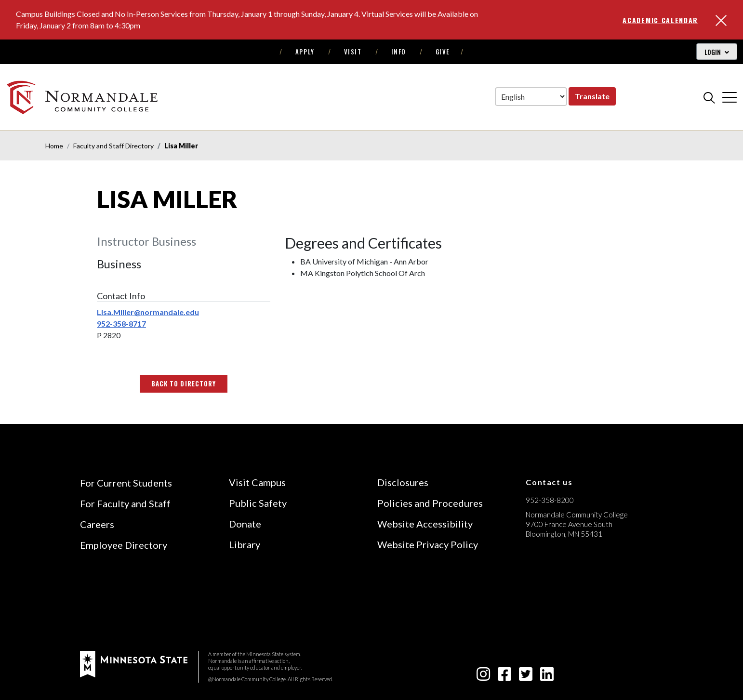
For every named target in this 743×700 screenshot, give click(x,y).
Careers (97, 524)
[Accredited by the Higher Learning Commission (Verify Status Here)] (562, 602)
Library (245, 544)
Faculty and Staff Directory (113, 146)
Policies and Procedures (430, 503)
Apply (305, 52)
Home (54, 146)
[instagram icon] (483, 677)
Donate (245, 524)
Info (399, 52)
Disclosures (403, 482)
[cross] (730, 97)
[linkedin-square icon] (547, 677)
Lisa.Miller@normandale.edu (148, 312)
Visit (353, 52)
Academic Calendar (660, 20)
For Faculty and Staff (125, 503)
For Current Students (126, 483)
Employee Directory (124, 545)
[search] (709, 97)
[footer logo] (134, 663)
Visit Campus (257, 482)
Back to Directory (184, 383)
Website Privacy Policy (428, 544)
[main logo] (84, 97)
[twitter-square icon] (526, 677)
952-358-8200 (550, 500)
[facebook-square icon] (504, 677)
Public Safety (258, 503)
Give (443, 52)
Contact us (549, 482)
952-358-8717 (121, 324)
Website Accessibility (425, 524)
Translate (592, 96)
